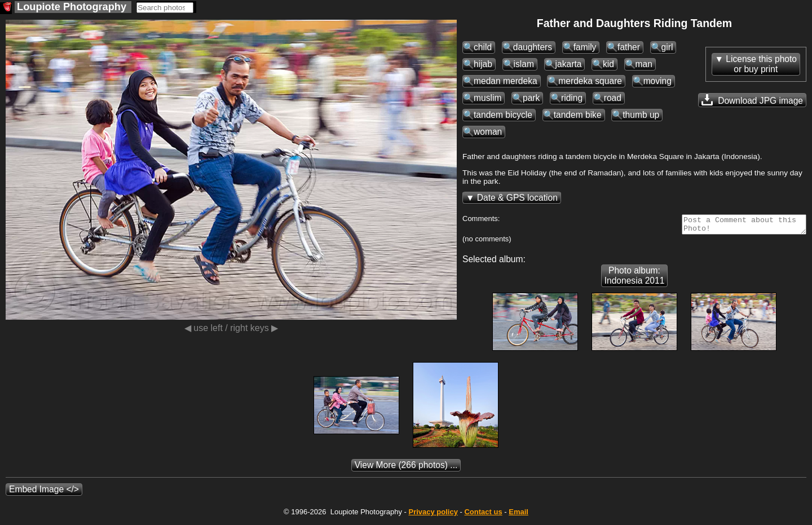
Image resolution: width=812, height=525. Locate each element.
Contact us (483, 515)
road (613, 98)
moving (657, 81)
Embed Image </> (44, 493)
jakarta (569, 64)
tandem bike (578, 115)
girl (667, 47)
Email (518, 515)
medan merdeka (506, 81)
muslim (487, 98)
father (629, 47)
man (644, 64)
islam (524, 64)
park (531, 98)
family (585, 47)
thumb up (641, 115)
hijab (483, 64)
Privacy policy (433, 515)
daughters (533, 47)
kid (608, 64)
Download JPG (752, 100)
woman (488, 132)
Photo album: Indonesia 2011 (635, 279)
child (483, 47)
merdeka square (590, 81)
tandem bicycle (503, 115)
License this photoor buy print (761, 64)
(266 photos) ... (406, 468)
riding (572, 98)
